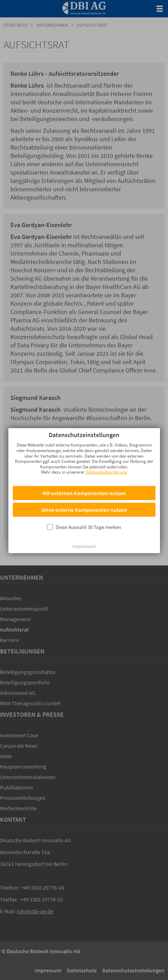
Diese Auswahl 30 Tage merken (88, 513)
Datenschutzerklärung (106, 458)
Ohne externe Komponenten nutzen (84, 496)
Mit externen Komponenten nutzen (84, 479)
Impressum (84, 532)
